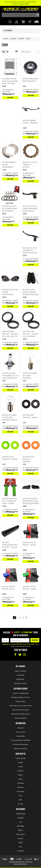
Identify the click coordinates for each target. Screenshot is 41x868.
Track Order (20, 675)
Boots (20, 779)
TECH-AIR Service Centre (21, 710)
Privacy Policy (21, 736)
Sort (17, 51)
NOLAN (20, 838)
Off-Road (21, 783)
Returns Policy (20, 701)
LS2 (20, 822)
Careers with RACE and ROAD (20, 740)
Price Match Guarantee (21, 744)
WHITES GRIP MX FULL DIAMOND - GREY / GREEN (10, 501)
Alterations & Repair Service (20, 714)
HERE (21, 646)
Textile (20, 767)
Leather (20, 762)
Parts (20, 796)
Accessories (21, 791)
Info (14, 94)
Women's (20, 787)
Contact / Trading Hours (21, 693)
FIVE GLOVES (21, 834)
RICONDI (21, 818)
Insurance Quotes (20, 718)
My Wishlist (20, 679)
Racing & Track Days (21, 749)
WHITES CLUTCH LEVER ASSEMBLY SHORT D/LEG (30, 209)
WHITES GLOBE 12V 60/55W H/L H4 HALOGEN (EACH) (10, 376)
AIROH (21, 843)
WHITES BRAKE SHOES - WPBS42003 (9, 165)
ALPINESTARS (21, 814)
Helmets (21, 771)
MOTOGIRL (21, 826)
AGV (20, 847)
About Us (21, 728)
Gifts (21, 800)
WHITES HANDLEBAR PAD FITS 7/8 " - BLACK (10, 545)
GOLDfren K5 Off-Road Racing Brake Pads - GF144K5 (10, 81)
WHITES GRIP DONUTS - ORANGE (28, 459)
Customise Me (21, 758)
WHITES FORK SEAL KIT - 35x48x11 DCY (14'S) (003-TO (10, 334)
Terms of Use (21, 732)
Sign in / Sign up (20, 671)
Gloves (20, 775)
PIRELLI (21, 830)
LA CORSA (20, 851)
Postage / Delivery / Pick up (20, 697)
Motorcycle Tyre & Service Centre (21, 706)
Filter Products (8, 31)
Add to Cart (10, 98)
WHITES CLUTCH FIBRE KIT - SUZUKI (30, 165)
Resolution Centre (20, 683)
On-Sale (20, 804)
